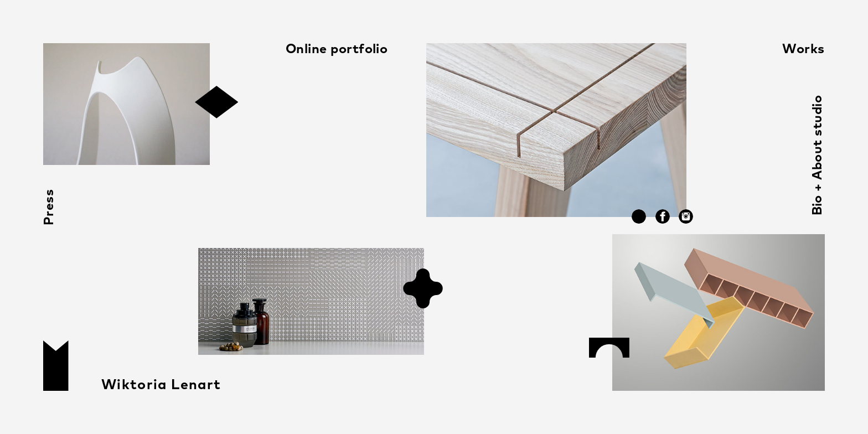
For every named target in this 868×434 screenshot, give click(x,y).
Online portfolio (337, 50)
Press (50, 207)
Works (803, 50)
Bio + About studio (818, 155)
